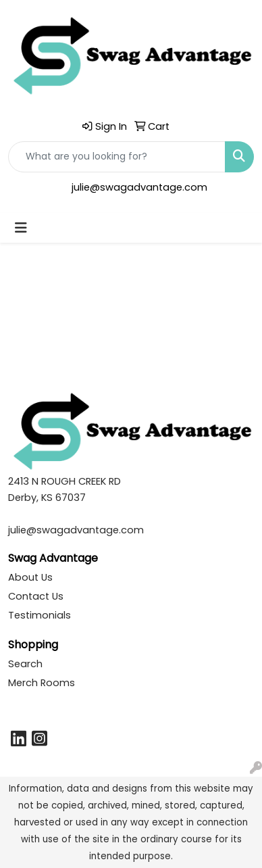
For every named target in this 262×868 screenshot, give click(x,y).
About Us (30, 577)
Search (25, 664)
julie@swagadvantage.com (139, 187)
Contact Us (36, 596)
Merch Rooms (42, 683)
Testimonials (40, 615)
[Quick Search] (117, 157)
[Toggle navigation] (21, 228)
